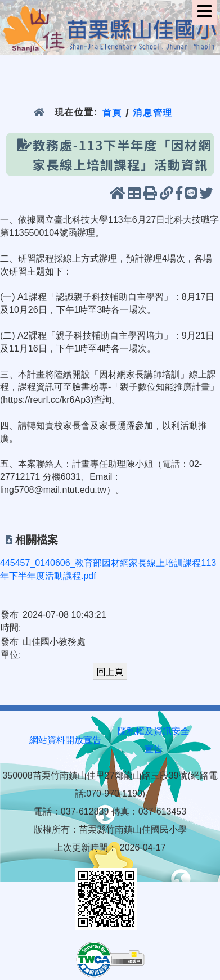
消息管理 (153, 112)
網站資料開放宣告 (65, 740)
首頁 (112, 112)
